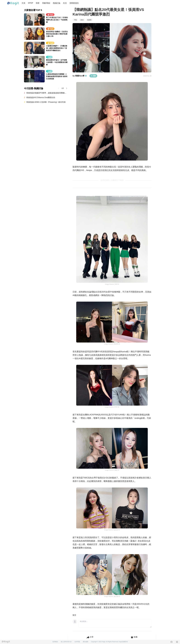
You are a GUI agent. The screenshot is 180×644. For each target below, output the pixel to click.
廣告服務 (86, 642)
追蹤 (93, 76)
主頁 (23, 3)
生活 (65, 3)
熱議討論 (57, 3)
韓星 (38, 3)
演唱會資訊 (74, 3)
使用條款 (55, 642)
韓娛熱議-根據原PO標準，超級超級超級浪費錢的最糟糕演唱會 (47, 93)
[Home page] (13, 4)
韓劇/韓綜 (46, 3)
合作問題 (77, 642)
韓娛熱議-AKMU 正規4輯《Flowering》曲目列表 (46, 102)
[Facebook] (172, 642)
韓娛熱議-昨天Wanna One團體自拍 (41, 97)
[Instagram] (177, 642)
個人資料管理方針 (66, 642)
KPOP (31, 3)
